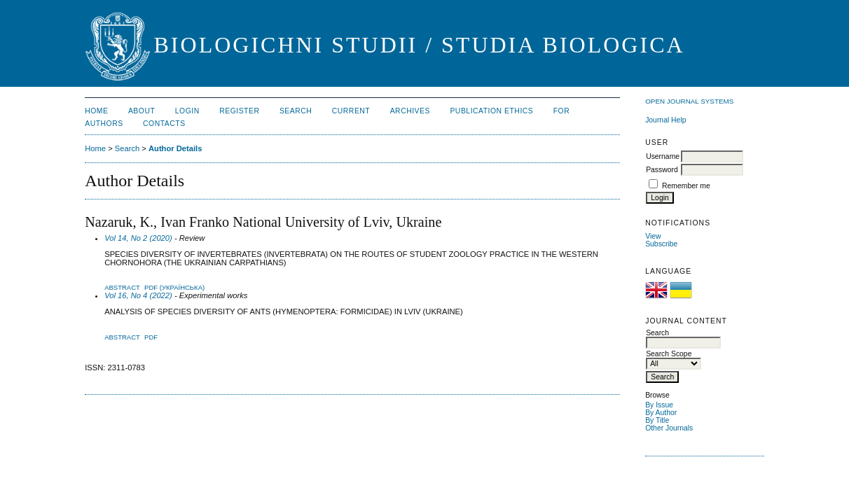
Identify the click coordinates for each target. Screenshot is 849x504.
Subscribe (661, 244)
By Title (657, 420)
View (653, 236)
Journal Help (665, 120)
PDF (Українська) (174, 287)
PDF (151, 337)
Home (96, 111)
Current (351, 111)
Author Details (175, 148)
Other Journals (669, 428)
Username (663, 156)
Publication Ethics (491, 111)
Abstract (122, 287)
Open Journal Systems (689, 101)
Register (239, 111)
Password (662, 170)
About (141, 111)
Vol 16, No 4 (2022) (138, 295)
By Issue (659, 405)
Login (187, 111)
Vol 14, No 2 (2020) (138, 238)
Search (296, 111)
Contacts (164, 124)
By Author (661, 413)
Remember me (686, 186)
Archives (410, 111)
